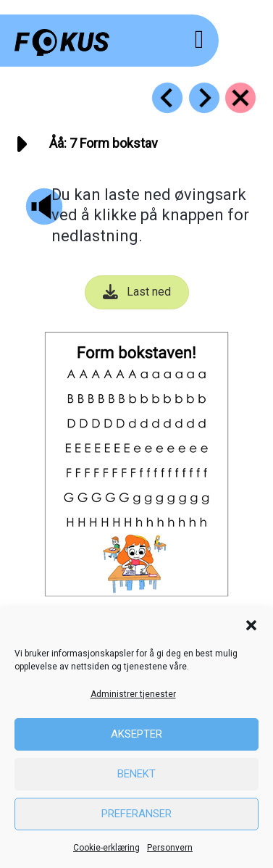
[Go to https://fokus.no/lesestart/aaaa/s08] (204, 98)
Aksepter (136, 734)
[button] (251, 625)
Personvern (170, 848)
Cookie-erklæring (106, 848)
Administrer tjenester (133, 694)
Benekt (136, 774)
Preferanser (136, 814)
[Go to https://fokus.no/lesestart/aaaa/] (240, 98)
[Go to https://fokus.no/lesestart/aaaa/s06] (167, 98)
